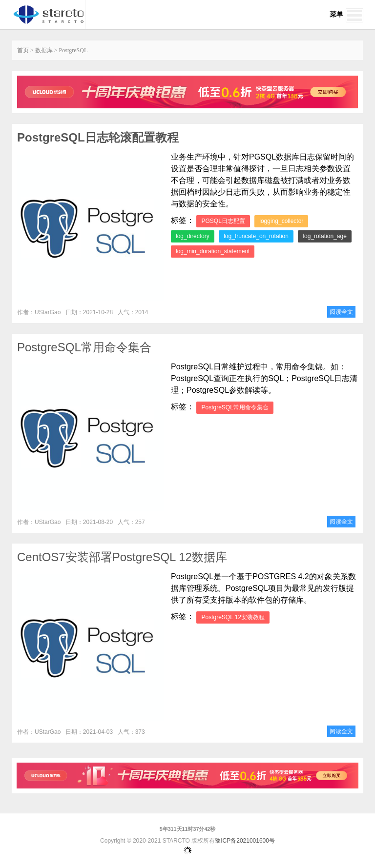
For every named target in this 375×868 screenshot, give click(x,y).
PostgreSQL (73, 50)
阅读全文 (341, 312)
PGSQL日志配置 (223, 221)
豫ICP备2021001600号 (245, 841)
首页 (23, 50)
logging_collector (281, 221)
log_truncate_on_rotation (256, 236)
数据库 (44, 50)
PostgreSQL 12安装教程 (233, 617)
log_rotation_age (324, 236)
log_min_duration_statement (213, 251)
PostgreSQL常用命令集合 (84, 347)
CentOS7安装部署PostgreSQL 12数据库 (122, 557)
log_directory (193, 236)
